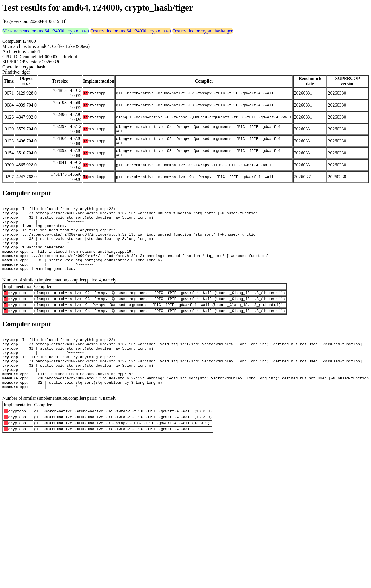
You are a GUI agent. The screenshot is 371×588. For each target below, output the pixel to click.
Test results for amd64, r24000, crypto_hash (131, 31)
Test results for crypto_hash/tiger (203, 31)
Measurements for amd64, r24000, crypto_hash (46, 31)
